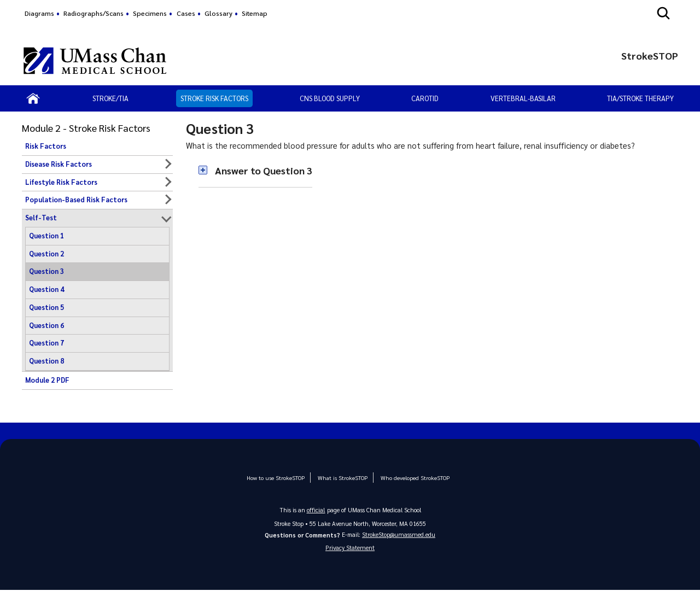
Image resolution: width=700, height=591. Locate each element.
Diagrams (39, 13)
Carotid (425, 98)
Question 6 (46, 325)
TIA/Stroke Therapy (640, 98)
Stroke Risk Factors (214, 98)
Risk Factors (46, 146)
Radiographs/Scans (94, 13)
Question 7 (46, 343)
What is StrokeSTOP (342, 478)
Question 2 (46, 254)
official (316, 509)
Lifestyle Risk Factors (61, 182)
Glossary (218, 13)
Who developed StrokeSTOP (410, 478)
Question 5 (46, 307)
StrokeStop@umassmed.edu (399, 534)
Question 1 (46, 236)
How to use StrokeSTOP (279, 478)
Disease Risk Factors (59, 164)
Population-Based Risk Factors (76, 200)
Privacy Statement (350, 548)
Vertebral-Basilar (523, 98)
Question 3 (46, 271)
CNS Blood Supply (330, 98)
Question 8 (46, 361)
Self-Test (41, 218)
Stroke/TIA (110, 98)
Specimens (150, 13)
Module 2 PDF (47, 380)
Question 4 (46, 289)
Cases (186, 13)
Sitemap (255, 13)
